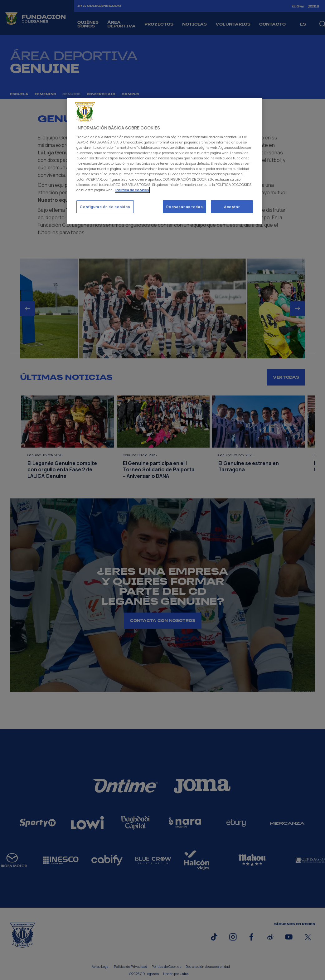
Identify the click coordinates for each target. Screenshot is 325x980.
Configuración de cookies (105, 207)
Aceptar (232, 207)
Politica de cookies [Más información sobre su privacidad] (132, 190)
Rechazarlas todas (185, 207)
